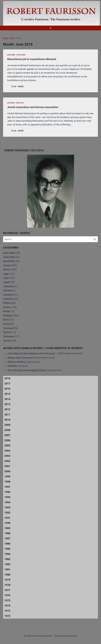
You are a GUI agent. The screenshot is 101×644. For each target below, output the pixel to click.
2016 (7, 389)
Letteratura (9, 286)
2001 (7, 466)
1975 (7, 600)
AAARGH (12, 366)
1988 (7, 533)
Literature (8, 295)
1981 (7, 570)
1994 (7, 502)
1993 (7, 508)
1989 (7, 528)
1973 (7, 611)
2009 (7, 425)
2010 (7, 420)
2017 (7, 384)
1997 (7, 487)
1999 (7, 477)
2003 (7, 456)
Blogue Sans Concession (21, 358)
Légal (6, 278)
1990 (7, 523)
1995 (7, 497)
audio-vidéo (9, 253)
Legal (6, 274)
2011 (7, 415)
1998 (7, 482)
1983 (7, 559)
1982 (7, 564)
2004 (7, 451)
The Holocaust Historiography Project (27, 370)
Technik (7, 332)
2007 (7, 435)
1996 (7, 492)
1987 (7, 539)
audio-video (9, 257)
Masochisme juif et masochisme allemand (32, 59)
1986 (7, 544)
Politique (21, 55)
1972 (7, 616)
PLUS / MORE (18, 87)
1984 (7, 554)
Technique (8, 336)
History (11, 103)
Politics (20, 103)
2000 (7, 471)
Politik (6, 311)
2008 (7, 430)
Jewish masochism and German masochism (33, 107)
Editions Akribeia (16, 362)
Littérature (8, 299)
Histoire (11, 55)
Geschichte (9, 261)
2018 (7, 378)
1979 (7, 580)
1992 (7, 513)
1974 (7, 606)
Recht (6, 320)
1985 (7, 549)
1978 (7, 585)
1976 (7, 595)
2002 (7, 461)
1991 (7, 518)
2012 (7, 409)
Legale (7, 282)
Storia (6, 324)
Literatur (7, 290)
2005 (7, 446)
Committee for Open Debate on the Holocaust (31, 353)
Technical (8, 328)
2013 (7, 404)
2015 (7, 394)
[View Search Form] (51, 28)
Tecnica (7, 341)
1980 (7, 575)
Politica (7, 303)
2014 (7, 399)
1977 (7, 590)
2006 (7, 440)
